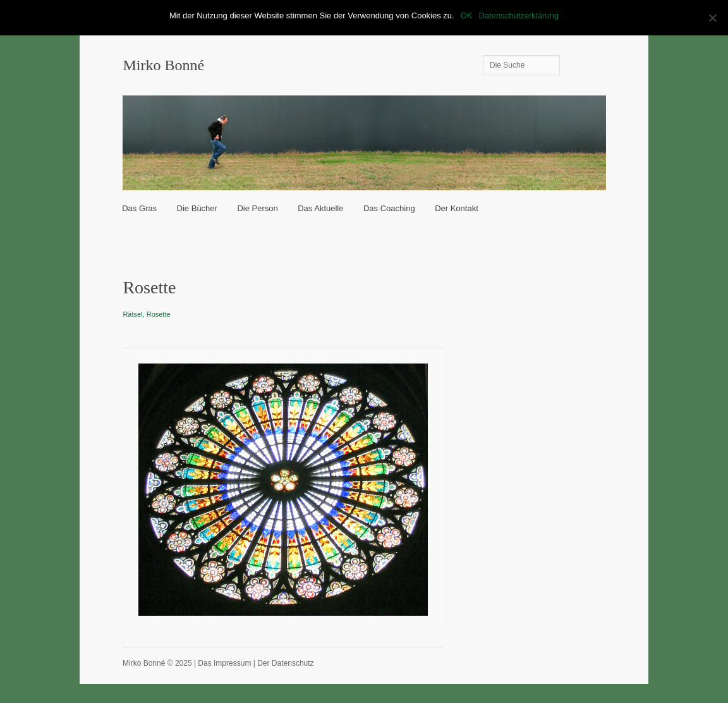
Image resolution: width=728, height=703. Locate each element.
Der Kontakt (457, 208)
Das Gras (139, 208)
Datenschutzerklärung (518, 15)
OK (467, 15)
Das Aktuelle (320, 208)
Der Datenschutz (285, 663)
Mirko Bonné (163, 65)
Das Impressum (224, 663)
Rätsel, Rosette (146, 314)
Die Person (257, 208)
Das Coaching (389, 208)
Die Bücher (197, 208)
